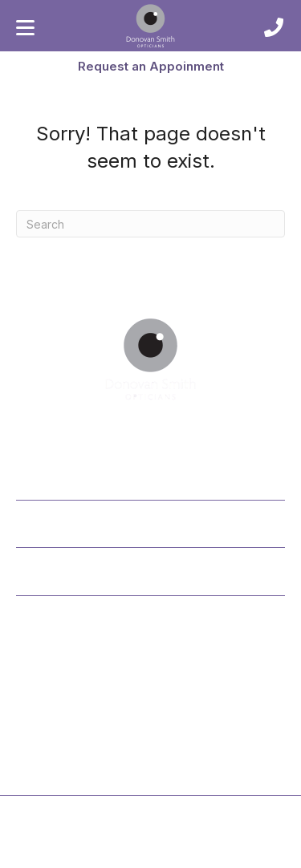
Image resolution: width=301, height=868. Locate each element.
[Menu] (25, 28)
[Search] (150, 224)
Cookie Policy (188, 852)
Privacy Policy (114, 852)
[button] (150, 66)
